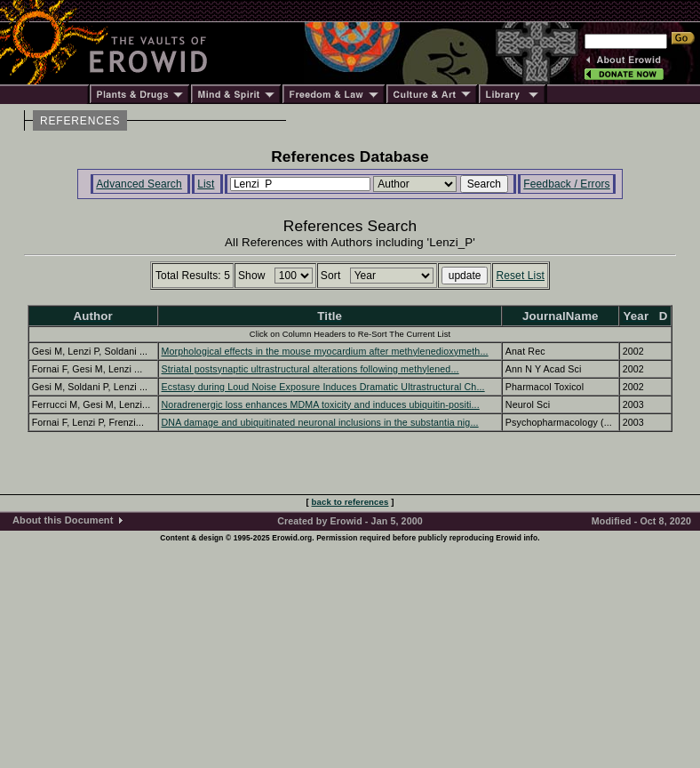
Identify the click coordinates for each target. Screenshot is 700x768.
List (206, 184)
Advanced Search (139, 184)
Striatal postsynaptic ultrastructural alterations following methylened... (310, 369)
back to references (350, 502)
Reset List (520, 276)
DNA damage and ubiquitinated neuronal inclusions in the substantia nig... (320, 422)
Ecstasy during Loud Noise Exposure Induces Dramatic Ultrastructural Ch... (323, 387)
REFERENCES (80, 121)
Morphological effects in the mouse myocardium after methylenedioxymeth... (325, 351)
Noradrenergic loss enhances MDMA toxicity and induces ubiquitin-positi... (321, 404)
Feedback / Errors (566, 184)
